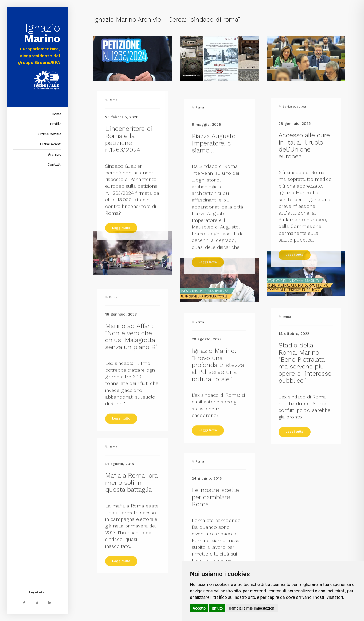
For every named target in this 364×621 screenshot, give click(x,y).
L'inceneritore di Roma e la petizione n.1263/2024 (129, 210)
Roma (113, 171)
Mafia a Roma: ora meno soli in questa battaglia (131, 554)
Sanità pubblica (294, 197)
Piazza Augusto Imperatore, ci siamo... (214, 236)
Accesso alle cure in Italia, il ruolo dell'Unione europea (304, 236)
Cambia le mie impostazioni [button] (252, 608)
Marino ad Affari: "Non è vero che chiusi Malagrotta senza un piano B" (131, 412)
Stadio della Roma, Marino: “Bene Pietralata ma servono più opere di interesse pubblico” (305, 435)
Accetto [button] (199, 608)
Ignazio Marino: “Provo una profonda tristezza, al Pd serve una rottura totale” (219, 434)
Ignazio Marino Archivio (127, 20)
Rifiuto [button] (217, 608)
